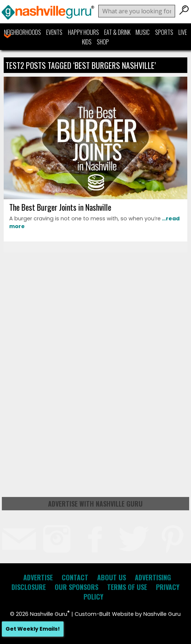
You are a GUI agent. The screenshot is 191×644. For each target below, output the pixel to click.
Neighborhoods (23, 32)
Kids (87, 42)
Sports (164, 32)
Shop (103, 42)
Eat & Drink (117, 32)
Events (54, 32)
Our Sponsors (76, 587)
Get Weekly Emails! (33, 629)
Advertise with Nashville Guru (95, 504)
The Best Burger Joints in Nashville (60, 207)
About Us (112, 577)
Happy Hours (83, 32)
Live (183, 32)
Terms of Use (127, 587)
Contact (75, 577)
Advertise (38, 577)
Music (143, 32)
